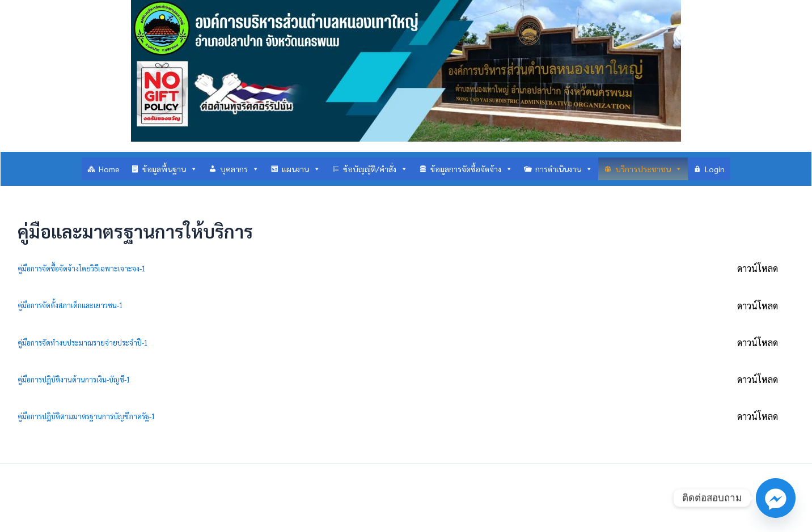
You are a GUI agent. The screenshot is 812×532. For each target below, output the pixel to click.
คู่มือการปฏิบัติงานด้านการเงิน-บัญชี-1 (74, 379)
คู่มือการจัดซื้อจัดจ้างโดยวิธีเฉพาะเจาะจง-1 (82, 268)
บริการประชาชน (649, 169)
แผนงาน (301, 169)
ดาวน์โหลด (758, 268)
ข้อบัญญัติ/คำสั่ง (375, 169)
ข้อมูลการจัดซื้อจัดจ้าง (471, 169)
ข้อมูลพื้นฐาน (170, 169)
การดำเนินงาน (564, 169)
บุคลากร (240, 169)
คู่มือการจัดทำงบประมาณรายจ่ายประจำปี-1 (83, 342)
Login (715, 169)
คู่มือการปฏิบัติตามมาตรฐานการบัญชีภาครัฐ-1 (86, 416)
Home (109, 169)
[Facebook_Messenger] (776, 498)
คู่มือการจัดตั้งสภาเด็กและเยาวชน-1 (70, 305)
